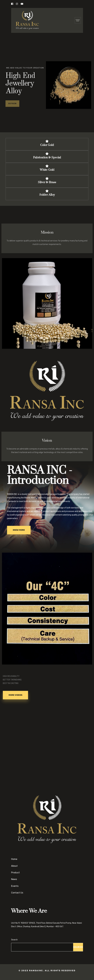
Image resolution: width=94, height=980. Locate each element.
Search (14, 940)
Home (14, 859)
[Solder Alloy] (47, 191)
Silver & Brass (47, 182)
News (14, 879)
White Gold (47, 170)
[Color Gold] (47, 141)
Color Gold (47, 145)
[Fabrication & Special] (47, 154)
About (14, 866)
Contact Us (17, 893)
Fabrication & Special (47, 158)
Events (15, 886)
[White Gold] (47, 166)
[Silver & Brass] (47, 178)
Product (15, 873)
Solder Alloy (47, 195)
